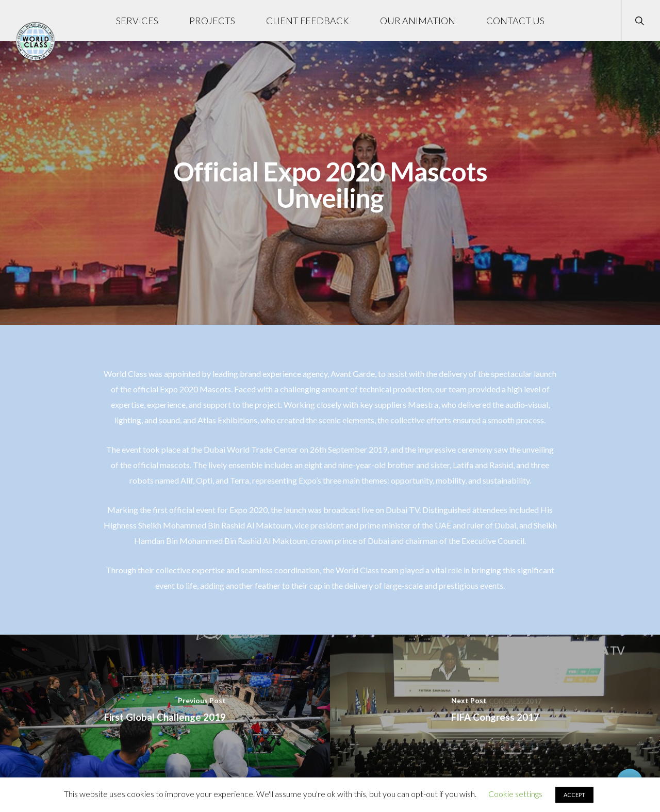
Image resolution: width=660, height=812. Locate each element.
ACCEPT (574, 795)
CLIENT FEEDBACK (308, 21)
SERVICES (137, 21)
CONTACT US (515, 21)
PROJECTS (212, 21)
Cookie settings (515, 794)
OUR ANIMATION (418, 21)
